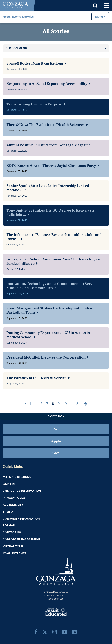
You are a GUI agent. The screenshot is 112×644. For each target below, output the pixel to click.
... (36, 404)
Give (56, 453)
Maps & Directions (17, 477)
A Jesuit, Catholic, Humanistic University (56, 611)
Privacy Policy (14, 498)
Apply (56, 441)
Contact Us (12, 532)
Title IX (8, 512)
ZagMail (9, 525)
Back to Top (55, 416)
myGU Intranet (14, 553)
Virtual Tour (13, 546)
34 (78, 404)
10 (65, 404)
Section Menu (16, 48)
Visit (56, 429)
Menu (99, 17)
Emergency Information (22, 491)
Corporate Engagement (22, 539)
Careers (9, 484)
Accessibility (13, 505)
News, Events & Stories (18, 17)
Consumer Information (21, 519)
